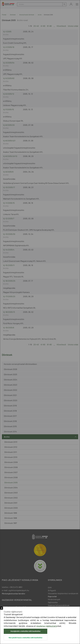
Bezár (1, 608)
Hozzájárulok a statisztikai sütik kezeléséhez (26, 631)
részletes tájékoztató (46, 626)
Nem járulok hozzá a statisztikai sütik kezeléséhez (26, 638)
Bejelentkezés (71, 4)
